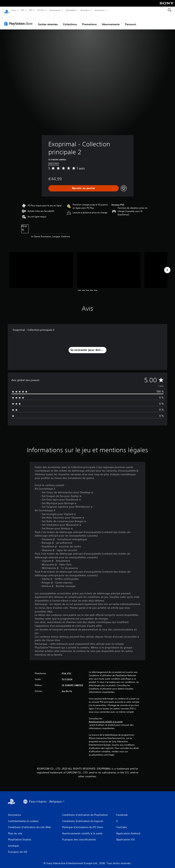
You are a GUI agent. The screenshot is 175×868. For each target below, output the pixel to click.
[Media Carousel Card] (41, 267)
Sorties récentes (48, 21)
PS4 (31, 10)
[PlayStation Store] (19, 20)
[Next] (167, 267)
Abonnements (111, 21)
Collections (70, 21)
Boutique (85, 10)
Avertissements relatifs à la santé (106, 718)
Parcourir (131, 21)
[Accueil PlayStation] (6, 10)
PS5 (23, 10)
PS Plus (41, 10)
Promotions (89, 21)
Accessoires (55, 10)
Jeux (14, 10)
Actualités (70, 10)
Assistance (100, 10)
